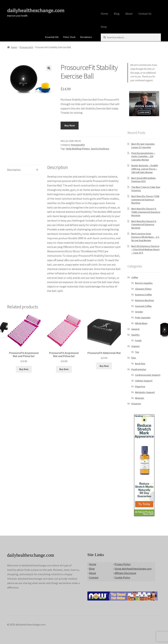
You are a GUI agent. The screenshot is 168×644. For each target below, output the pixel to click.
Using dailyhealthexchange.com (133, 569)
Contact (94, 577)
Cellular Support (144, 381)
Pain (134, 358)
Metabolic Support (145, 392)
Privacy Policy (123, 564)
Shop (104, 27)
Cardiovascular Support (148, 375)
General (135, 329)
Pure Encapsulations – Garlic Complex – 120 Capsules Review (143, 156)
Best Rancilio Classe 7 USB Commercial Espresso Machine (145, 200)
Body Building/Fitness (78, 149)
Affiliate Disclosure (125, 573)
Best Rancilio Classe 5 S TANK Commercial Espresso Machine (146, 212)
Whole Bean (141, 323)
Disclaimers (86, 37)
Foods (138, 340)
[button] (49, 68)
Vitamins (136, 404)
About (129, 14)
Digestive (140, 386)
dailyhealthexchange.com (36, 10)
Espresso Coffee (143, 295)
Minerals (140, 398)
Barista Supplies (144, 283)
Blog (117, 14)
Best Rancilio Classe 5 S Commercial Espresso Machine (144, 225)
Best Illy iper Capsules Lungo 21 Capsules (143, 146)
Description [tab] (14, 170)
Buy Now (70, 125)
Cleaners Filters (143, 289)
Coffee (135, 277)
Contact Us (145, 14)
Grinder (139, 312)
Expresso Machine (144, 300)
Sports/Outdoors (100, 149)
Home (104, 14)
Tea (137, 352)
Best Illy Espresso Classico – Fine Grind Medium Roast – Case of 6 (145, 250)
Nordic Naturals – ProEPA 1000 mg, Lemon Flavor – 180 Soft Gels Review (145, 169)
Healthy (136, 335)
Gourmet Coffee (143, 306)
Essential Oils (52, 37)
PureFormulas (139, 369)
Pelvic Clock (69, 37)
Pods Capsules (143, 317)
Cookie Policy (122, 577)
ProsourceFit (26, 47)
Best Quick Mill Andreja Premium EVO (143, 180)
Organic (136, 346)
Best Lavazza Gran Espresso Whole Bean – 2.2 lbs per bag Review (145, 237)
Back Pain (140, 364)
